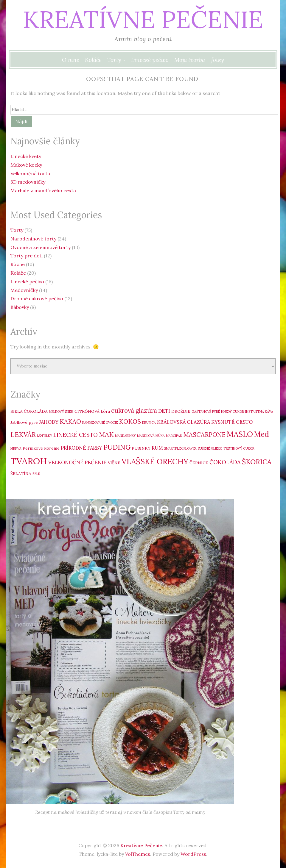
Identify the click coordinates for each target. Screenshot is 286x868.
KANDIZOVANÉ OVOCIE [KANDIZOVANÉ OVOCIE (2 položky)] (100, 423)
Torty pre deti (27, 256)
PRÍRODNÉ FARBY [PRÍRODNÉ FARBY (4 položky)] (81, 448)
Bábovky (20, 307)
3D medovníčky (28, 182)
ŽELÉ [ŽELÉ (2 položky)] (36, 474)
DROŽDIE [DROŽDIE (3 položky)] (181, 411)
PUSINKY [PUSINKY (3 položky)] (141, 448)
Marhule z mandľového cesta (43, 190)
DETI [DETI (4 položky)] (164, 411)
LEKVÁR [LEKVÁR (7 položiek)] (23, 434)
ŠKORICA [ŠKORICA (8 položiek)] (257, 462)
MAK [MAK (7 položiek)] (106, 434)
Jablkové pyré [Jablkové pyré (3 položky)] (24, 422)
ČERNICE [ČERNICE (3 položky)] (199, 463)
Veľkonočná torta (30, 173)
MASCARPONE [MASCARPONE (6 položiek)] (205, 435)
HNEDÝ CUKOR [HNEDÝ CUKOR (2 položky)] (233, 412)
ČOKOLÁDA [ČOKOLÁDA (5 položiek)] (225, 462)
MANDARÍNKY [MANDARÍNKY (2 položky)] (125, 436)
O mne (71, 60)
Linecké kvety (26, 156)
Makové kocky (26, 165)
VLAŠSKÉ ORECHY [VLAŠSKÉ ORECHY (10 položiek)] (155, 461)
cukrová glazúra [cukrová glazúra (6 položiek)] (134, 410)
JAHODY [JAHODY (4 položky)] (49, 422)
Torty (114, 60)
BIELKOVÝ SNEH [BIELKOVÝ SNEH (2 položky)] (61, 412)
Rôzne (18, 264)
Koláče (93, 60)
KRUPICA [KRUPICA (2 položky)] (149, 423)
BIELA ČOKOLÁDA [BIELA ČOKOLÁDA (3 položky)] (29, 411)
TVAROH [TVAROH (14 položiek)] (29, 461)
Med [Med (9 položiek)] (262, 434)
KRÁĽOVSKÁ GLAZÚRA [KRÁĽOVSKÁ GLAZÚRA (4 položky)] (184, 422)
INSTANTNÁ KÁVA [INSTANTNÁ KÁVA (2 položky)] (259, 412)
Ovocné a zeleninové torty (41, 247)
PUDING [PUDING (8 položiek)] (117, 447)
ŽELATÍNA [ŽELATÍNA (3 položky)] (21, 473)
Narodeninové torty (33, 239)
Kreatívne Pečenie (143, 19)
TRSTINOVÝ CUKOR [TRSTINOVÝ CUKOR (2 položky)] (239, 448)
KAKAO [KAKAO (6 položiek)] (70, 422)
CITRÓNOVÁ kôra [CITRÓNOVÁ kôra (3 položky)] (92, 411)
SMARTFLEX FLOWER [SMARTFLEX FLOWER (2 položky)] (180, 448)
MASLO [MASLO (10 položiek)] (240, 434)
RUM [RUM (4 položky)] (157, 448)
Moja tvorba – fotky (199, 60)
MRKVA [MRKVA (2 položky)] (16, 448)
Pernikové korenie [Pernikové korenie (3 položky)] (41, 448)
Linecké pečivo (150, 60)
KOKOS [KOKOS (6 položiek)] (130, 422)
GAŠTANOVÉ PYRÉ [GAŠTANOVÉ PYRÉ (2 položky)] (206, 412)
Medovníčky (24, 290)
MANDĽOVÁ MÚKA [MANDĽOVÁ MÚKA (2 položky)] (151, 436)
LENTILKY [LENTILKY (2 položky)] (45, 436)
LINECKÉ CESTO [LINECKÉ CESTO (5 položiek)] (76, 435)
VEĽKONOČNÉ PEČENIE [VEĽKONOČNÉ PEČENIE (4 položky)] (77, 462)
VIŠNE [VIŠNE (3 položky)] (114, 463)
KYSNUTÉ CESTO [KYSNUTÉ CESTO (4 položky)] (232, 422)
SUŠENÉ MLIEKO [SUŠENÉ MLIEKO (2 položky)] (210, 448)
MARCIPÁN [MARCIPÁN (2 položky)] (174, 436)
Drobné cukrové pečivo (37, 298)
